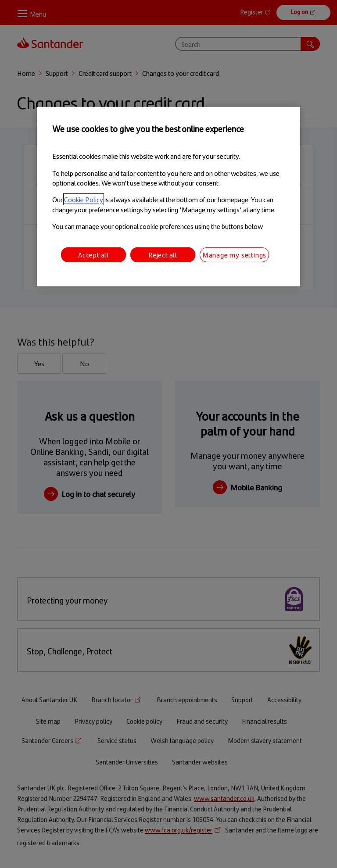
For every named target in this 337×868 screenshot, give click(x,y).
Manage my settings (234, 254)
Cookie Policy (84, 199)
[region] (168, 197)
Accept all (93, 254)
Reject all (163, 254)
